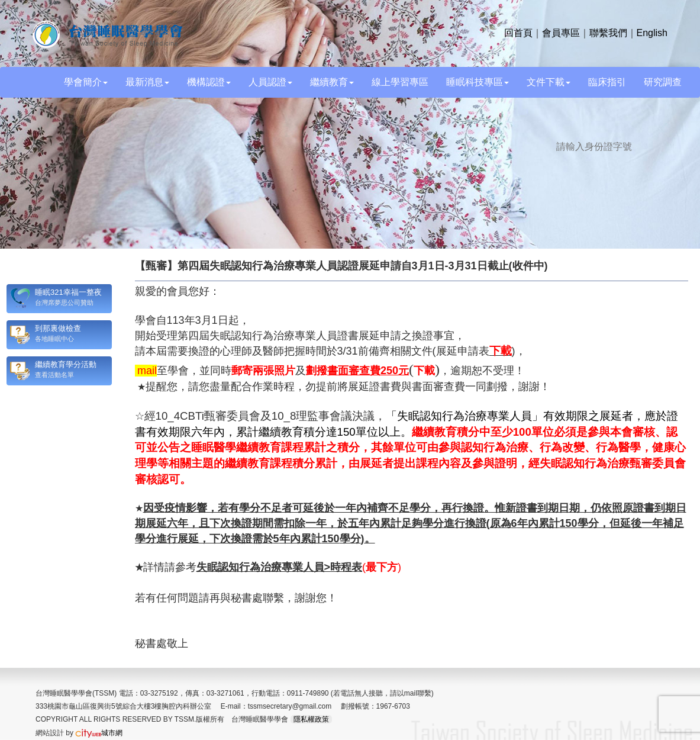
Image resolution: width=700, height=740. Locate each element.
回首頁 (518, 33)
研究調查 (663, 82)
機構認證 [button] (209, 82)
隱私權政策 (311, 719)
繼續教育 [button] (332, 82)
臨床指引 (607, 82)
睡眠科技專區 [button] (478, 82)
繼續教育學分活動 (66, 364)
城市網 (99, 733)
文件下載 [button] (549, 82)
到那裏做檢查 (58, 328)
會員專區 (561, 33)
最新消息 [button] (147, 82)
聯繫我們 (608, 33)
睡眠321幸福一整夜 (68, 292)
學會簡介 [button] (86, 82)
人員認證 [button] (270, 82)
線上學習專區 (400, 82)
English (652, 33)
